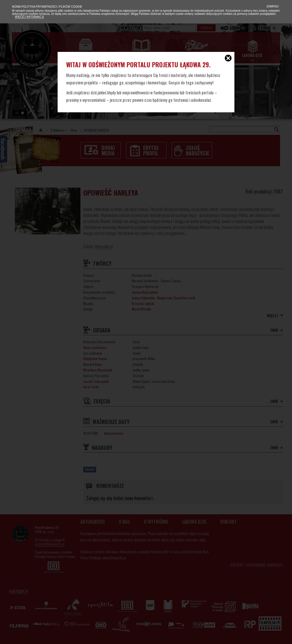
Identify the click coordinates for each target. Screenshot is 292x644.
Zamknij (272, 6)
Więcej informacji (29, 17)
